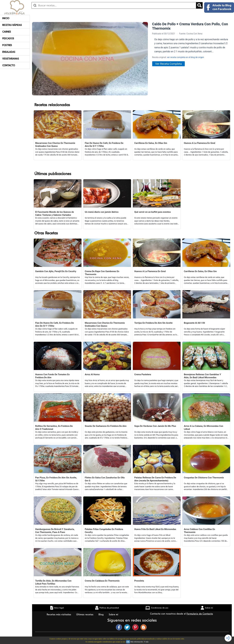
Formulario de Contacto (200, 614)
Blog (101, 615)
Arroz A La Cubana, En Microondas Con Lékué (203, 428)
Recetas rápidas (12, 25)
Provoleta (139, 581)
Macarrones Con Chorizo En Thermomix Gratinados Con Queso (55, 145)
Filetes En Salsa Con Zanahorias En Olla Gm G (105, 479)
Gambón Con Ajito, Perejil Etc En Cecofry (56, 271)
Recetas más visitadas (59, 615)
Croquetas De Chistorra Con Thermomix (204, 478)
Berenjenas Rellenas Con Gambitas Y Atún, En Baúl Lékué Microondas (202, 376)
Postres (7, 45)
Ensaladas (9, 52)
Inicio (6, 18)
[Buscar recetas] (114, 5)
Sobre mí (114, 615)
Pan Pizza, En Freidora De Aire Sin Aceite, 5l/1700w (56, 479)
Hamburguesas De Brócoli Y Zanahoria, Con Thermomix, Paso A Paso (55, 531)
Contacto (9, 65)
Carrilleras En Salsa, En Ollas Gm (151, 143)
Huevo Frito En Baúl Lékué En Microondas (155, 529)
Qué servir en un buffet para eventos (153, 212)
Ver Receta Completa (168, 64)
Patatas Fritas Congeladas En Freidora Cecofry (104, 531)
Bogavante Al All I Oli (194, 323)
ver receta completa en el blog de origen (185, 57)
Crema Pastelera (143, 374)
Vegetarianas (11, 59)
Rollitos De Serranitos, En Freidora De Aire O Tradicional (54, 428)
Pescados (8, 39)
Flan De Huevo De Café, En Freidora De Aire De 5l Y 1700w (104, 145)
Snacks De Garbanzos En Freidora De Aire (106, 426)
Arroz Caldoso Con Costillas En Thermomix (199, 531)
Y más (146, 642)
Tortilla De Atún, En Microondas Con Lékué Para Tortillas (53, 582)
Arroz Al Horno (92, 374)
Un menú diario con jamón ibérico (102, 212)
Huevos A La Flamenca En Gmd (200, 143)
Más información (137, 642)
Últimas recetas (85, 615)
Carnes (7, 32)
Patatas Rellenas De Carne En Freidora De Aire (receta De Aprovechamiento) (155, 479)
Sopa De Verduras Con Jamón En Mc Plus (155, 426)
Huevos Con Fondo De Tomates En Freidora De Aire (52, 376)
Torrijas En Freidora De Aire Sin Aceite (153, 323)
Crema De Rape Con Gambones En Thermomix (102, 273)
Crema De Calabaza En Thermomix (102, 581)
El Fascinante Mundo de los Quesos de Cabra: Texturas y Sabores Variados (55, 213)
